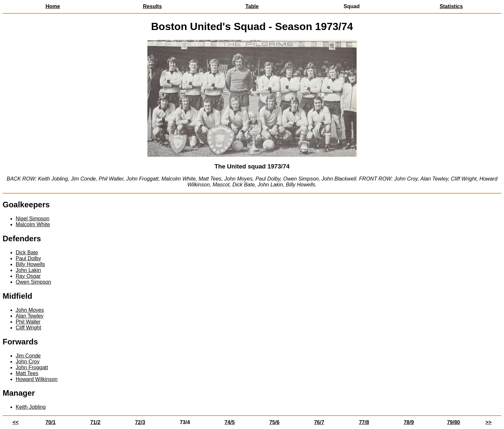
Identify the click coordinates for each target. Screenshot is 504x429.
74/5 (230, 422)
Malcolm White (33, 224)
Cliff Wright (28, 328)
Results (152, 6)
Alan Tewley (30, 316)
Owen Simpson (34, 282)
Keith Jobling (31, 407)
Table (252, 6)
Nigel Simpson (33, 219)
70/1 (50, 422)
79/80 (453, 422)
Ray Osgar (28, 276)
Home (53, 6)
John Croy (28, 362)
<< (16, 422)
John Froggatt (32, 367)
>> (488, 422)
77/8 (364, 422)
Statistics (451, 6)
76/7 (319, 422)
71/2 (95, 422)
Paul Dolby (28, 258)
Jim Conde (28, 356)
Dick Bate (27, 253)
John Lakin (28, 270)
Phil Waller (28, 322)
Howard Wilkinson (37, 379)
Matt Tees (27, 373)
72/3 (140, 422)
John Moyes (30, 310)
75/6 (274, 422)
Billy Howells (30, 264)
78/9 (409, 422)
